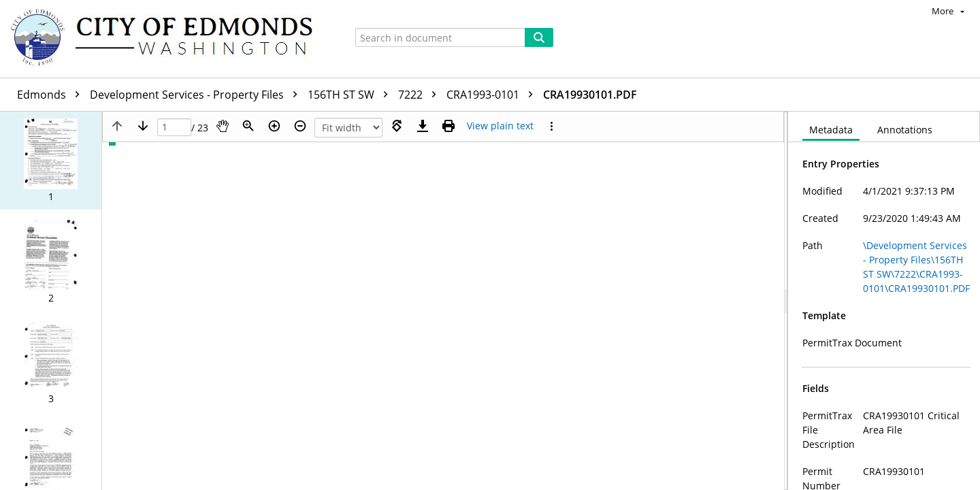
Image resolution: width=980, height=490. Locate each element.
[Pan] (223, 126)
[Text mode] (500, 126)
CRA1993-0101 (493, 95)
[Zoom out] (300, 126)
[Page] (174, 128)
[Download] (423, 126)
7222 (421, 95)
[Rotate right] (397, 126)
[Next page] (143, 126)
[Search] (539, 37)
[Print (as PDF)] (448, 126)
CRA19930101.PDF (590, 95)
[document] (884, 301)
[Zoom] (248, 126)
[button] (51, 161)
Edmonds (52, 95)
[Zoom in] (274, 126)
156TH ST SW (351, 95)
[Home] (168, 39)
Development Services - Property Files (197, 95)
